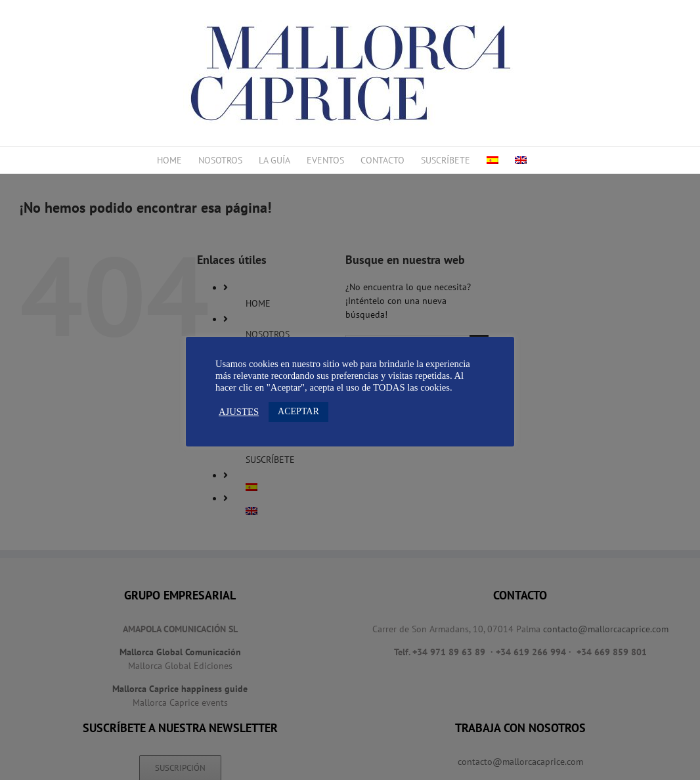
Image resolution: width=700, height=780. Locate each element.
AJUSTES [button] (239, 412)
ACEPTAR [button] (298, 411)
